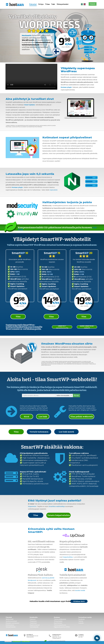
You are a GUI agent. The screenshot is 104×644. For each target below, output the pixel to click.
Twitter (81, 621)
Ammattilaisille (11, 627)
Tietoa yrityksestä (60, 619)
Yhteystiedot (63, 4)
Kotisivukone (10, 625)
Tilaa (47, 4)
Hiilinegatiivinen (58, 641)
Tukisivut (33, 619)
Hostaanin (27, 35)
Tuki (53, 4)
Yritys (41, 4)
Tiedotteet (33, 623)
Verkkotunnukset (11, 621)
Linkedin (81, 623)
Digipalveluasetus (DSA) (62, 627)
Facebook (82, 619)
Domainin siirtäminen (12, 623)
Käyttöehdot (58, 623)
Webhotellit (10, 619)
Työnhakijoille (34, 627)
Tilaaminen (33, 621)
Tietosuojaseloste (60, 625)
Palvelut (33, 4)
